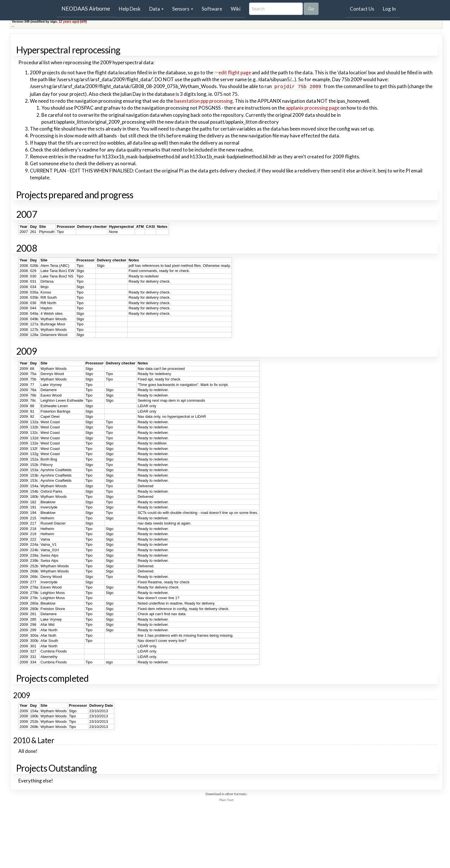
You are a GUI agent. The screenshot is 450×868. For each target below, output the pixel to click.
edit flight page (233, 72)
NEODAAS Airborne (86, 8)
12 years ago (68, 22)
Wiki (236, 9)
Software (212, 9)
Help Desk (132, 9)
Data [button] (156, 9)
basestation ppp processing (203, 100)
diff (83, 22)
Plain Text (226, 799)
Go (311, 9)
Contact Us (362, 9)
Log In (389, 9)
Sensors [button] (183, 9)
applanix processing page (313, 107)
